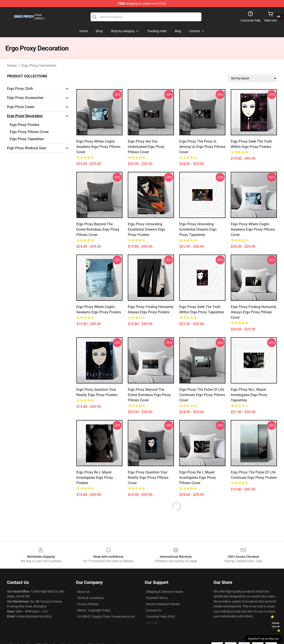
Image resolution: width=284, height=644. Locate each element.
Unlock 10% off (276, 625)
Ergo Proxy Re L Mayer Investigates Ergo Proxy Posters (95, 478)
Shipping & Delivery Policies (165, 592)
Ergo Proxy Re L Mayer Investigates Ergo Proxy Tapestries (249, 395)
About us (83, 592)
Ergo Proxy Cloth (20, 89)
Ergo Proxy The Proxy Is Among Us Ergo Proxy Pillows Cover (202, 147)
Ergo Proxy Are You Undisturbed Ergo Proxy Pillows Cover (146, 147)
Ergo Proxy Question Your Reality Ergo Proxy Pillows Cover (148, 478)
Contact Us (154, 610)
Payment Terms (157, 598)
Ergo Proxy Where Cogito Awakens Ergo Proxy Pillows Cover (98, 147)
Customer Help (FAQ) (161, 617)
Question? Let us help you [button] (263, 639)
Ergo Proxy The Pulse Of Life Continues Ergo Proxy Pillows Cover (202, 395)
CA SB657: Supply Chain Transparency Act (106, 617)
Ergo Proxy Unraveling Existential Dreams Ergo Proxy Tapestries (198, 229)
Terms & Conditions (91, 598)
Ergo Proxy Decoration (39, 66)
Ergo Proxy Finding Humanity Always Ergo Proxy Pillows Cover (254, 312)
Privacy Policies (88, 604)
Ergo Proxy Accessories (25, 98)
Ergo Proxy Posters (25, 125)
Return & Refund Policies (163, 604)
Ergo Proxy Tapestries (27, 139)
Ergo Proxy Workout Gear (27, 148)
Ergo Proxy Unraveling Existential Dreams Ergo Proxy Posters (146, 229)
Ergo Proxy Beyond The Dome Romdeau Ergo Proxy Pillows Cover (98, 229)
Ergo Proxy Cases (21, 107)
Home (12, 66)
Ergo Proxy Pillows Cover (29, 132)
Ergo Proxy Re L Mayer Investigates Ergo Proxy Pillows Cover (198, 478)
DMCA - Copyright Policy (94, 610)
